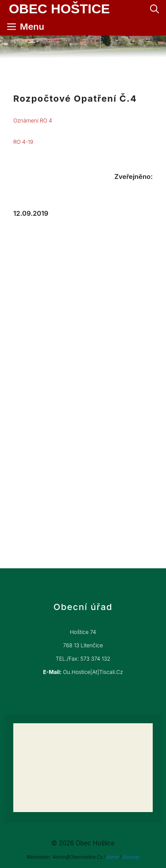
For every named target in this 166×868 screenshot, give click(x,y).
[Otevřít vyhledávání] (154, 9)
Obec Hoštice (59, 9)
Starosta (131, 857)
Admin (113, 857)
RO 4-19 (23, 142)
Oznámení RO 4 (33, 121)
